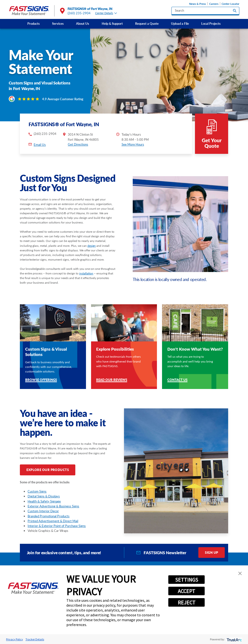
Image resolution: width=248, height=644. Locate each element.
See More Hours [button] (133, 144)
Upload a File (180, 24)
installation (86, 273)
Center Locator (230, 4)
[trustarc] (234, 639)
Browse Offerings (41, 380)
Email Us (40, 145)
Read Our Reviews (112, 380)
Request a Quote (147, 24)
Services (58, 24)
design (92, 246)
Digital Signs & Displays (44, 496)
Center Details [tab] (106, 13)
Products (34, 24)
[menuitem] (34, 24)
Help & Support (112, 24)
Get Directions (78, 144)
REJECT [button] (187, 603)
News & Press (198, 4)
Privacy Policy (15, 639)
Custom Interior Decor (43, 511)
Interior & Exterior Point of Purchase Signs (57, 526)
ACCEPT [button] (186, 591)
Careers (214, 4)
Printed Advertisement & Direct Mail (53, 521)
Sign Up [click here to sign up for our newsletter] (211, 553)
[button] (240, 573)
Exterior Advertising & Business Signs (53, 506)
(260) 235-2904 (79, 13)
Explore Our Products (48, 470)
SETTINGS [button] (187, 580)
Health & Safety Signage (44, 501)
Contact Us (177, 380)
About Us (83, 24)
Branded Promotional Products (49, 516)
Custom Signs (37, 491)
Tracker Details (35, 639)
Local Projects (211, 24)
